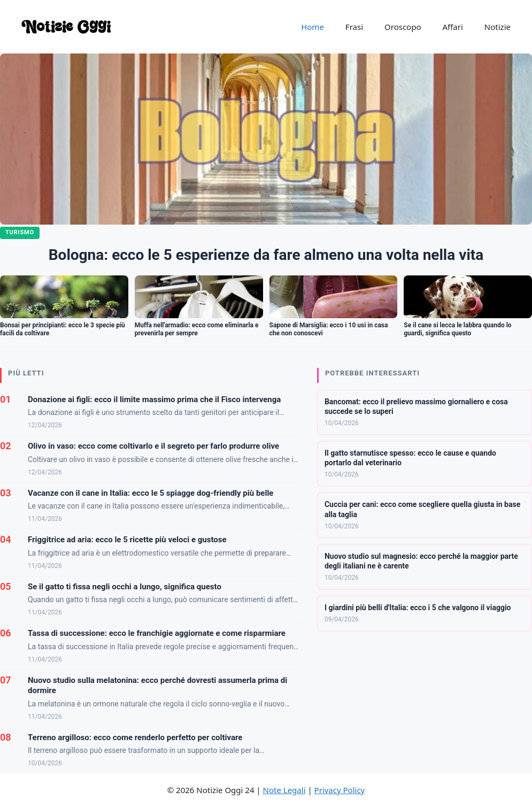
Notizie (498, 27)
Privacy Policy (340, 790)
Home (313, 27)
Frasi (354, 27)
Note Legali (284, 790)
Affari (452, 27)
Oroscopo (403, 27)
